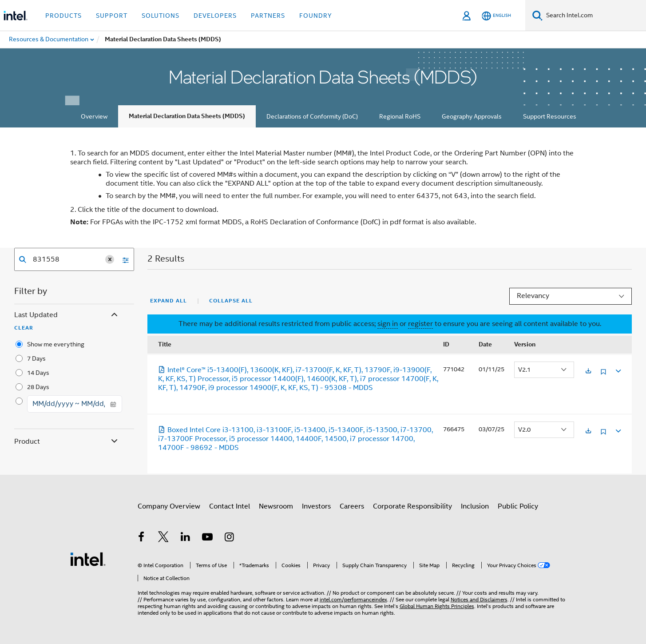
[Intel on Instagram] (230, 538)
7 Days (36, 358)
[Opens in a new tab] (588, 372)
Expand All (168, 301)
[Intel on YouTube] (207, 538)
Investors (316, 506)
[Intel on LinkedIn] (186, 538)
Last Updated (67, 315)
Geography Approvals (472, 116)
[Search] (537, 15)
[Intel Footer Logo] (88, 559)
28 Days (38, 387)
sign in (388, 324)
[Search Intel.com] (594, 16)
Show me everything (56, 344)
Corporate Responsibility (412, 506)
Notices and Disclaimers (479, 599)
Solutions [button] (161, 16)
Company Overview (169, 506)
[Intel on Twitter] (163, 538)
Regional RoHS (400, 116)
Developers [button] (215, 16)
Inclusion (475, 506)
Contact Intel (230, 506)
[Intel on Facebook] (142, 538)
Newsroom (276, 506)
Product (67, 442)
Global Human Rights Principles (437, 606)
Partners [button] (268, 16)
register (420, 324)
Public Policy (518, 506)
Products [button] (63, 16)
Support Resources (550, 116)
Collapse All (231, 301)
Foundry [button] (316, 16)
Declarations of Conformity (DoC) (312, 116)
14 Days (38, 373)
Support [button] (112, 16)
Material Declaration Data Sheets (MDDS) (187, 116)
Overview (94, 116)
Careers (352, 506)
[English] (496, 16)
